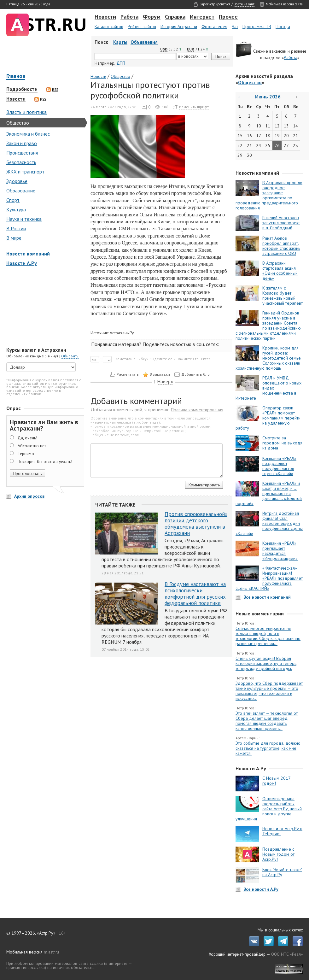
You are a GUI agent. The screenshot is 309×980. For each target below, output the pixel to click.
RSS (52, 90)
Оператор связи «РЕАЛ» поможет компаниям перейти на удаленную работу (268, 418)
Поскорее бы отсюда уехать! (45, 461)
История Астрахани (179, 26)
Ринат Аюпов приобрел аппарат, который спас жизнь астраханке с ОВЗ (281, 246)
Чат (235, 26)
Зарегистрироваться (215, 4)
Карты (120, 42)
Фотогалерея (214, 26)
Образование (21, 191)
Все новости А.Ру (261, 889)
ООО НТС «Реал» (287, 954)
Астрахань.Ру (122, 333)
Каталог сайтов (109, 26)
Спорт (13, 200)
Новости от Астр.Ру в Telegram (282, 831)
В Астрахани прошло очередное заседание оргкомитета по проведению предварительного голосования (269, 195)
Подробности (22, 89)
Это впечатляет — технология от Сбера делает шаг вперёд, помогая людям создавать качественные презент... (267, 721)
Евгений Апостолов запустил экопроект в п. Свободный (281, 223)
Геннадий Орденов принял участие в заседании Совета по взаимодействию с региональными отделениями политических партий (268, 326)
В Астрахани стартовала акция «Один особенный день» (280, 271)
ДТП (121, 63)
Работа (129, 17)
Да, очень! (27, 438)
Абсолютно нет (32, 446)
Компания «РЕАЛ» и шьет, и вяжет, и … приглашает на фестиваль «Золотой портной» (269, 493)
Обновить (70, 356)
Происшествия (22, 153)
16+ (62, 933)
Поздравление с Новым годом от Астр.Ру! (278, 854)
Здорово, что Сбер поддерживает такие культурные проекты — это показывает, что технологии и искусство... (269, 691)
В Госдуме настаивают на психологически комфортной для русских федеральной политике (195, 594)
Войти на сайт (244, 4)
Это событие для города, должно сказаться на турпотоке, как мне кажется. (268, 748)
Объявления (144, 42)
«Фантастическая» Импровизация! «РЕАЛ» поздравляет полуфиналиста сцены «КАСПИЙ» (269, 578)
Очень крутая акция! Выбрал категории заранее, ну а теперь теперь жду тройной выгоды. (266, 663)
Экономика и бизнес (28, 134)
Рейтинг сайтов (142, 26)
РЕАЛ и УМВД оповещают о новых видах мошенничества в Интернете (268, 388)
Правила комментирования (197, 410)
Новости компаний (28, 254)
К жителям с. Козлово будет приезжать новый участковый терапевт (283, 296)
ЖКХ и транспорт (25, 172)
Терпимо (26, 454)
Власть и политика (26, 112)
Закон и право (22, 143)
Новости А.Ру (22, 263)
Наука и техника (24, 219)
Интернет (202, 17)
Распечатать (128, 374)
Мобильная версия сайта (284, 4)
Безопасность (21, 162)
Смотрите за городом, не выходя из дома (282, 443)
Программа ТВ (257, 26)
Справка (175, 17)
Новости (105, 17)
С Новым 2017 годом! (277, 781)
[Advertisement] (44, 307)
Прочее (228, 17)
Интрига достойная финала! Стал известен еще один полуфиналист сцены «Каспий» (269, 523)
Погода (283, 26)
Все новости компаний (267, 597)
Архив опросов (29, 496)
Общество (18, 123)
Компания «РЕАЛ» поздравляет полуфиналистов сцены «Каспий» (279, 466)
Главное (16, 76)
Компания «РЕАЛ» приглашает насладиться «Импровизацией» (280, 551)
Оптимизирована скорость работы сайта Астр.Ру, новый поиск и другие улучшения (269, 809)
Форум (152, 17)
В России (16, 228)
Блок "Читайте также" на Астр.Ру (282, 872)
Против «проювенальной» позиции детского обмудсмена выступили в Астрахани (196, 524)
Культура (16, 209)
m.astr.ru (51, 952)
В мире (14, 238)
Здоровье (17, 181)
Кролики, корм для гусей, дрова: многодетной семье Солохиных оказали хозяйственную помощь (268, 358)
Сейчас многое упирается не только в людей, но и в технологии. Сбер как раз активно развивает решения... (268, 636)
